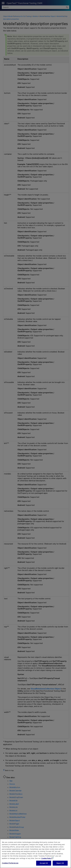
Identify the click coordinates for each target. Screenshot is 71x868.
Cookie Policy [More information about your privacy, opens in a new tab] (46, 860)
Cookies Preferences (10, 864)
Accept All (44, 865)
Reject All (60, 865)
